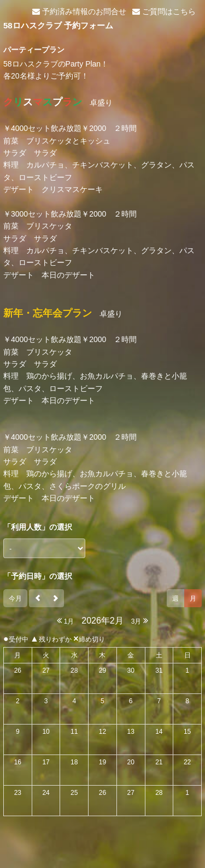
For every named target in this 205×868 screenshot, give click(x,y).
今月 (15, 598)
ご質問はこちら (164, 11)
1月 (65, 621)
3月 (140, 621)
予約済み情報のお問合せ (79, 11)
